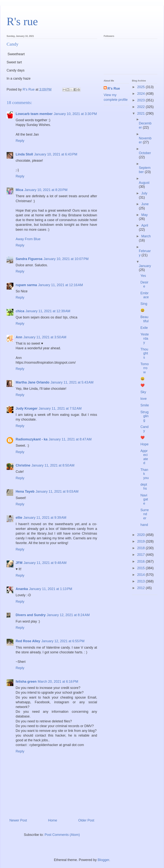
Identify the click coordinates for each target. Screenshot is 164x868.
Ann (19, 337)
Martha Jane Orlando (33, 382)
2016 (141, 561)
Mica (19, 190)
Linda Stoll (24, 154)
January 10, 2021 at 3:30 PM (75, 114)
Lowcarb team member (34, 114)
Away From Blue (28, 239)
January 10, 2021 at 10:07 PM (66, 259)
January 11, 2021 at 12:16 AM (61, 285)
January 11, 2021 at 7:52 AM (60, 408)
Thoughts (144, 353)
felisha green (26, 682)
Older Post (86, 820)
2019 (141, 541)
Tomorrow (145, 368)
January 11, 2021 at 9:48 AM (45, 563)
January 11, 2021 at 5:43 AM (72, 382)
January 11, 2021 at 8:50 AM (53, 465)
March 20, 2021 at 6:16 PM (58, 682)
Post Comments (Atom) (62, 835)
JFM (19, 563)
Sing (144, 304)
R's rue (22, 21)
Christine (23, 465)
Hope (144, 444)
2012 (141, 588)
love (144, 399)
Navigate (144, 499)
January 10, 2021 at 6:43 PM (56, 154)
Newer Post (18, 820)
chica (20, 311)
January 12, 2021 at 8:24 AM (68, 615)
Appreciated (144, 457)
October (145, 153)
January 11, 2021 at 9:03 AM (57, 491)
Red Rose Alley (28, 641)
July (144, 193)
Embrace (145, 295)
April (145, 225)
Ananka (22, 589)
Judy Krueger (27, 408)
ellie (19, 518)
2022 (141, 107)
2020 (141, 535)
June (145, 204)
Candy (144, 429)
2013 (141, 581)
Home (53, 820)
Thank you (145, 474)
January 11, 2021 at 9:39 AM (45, 518)
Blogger (103, 860)
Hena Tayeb (25, 491)
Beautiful (144, 319)
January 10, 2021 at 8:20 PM (46, 190)
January (145, 266)
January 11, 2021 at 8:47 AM (70, 439)
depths (144, 487)
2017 (141, 555)
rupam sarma (26, 285)
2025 (141, 87)
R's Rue (114, 89)
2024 (141, 94)
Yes (143, 276)
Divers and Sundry (31, 615)
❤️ (143, 385)
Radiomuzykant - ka (32, 439)
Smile (145, 405)
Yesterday (145, 338)
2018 (141, 548)
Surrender (145, 514)
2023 (141, 100)
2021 (141, 113)
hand (144, 525)
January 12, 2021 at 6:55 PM (63, 641)
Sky (143, 392)
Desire (144, 284)
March (146, 236)
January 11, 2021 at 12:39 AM (48, 311)
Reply (20, 141)
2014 (141, 575)
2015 (141, 568)
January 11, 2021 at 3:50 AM (45, 337)
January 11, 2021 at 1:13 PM (51, 589)
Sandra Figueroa (29, 259)
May (144, 215)
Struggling (144, 416)
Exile (144, 328)
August (144, 183)
